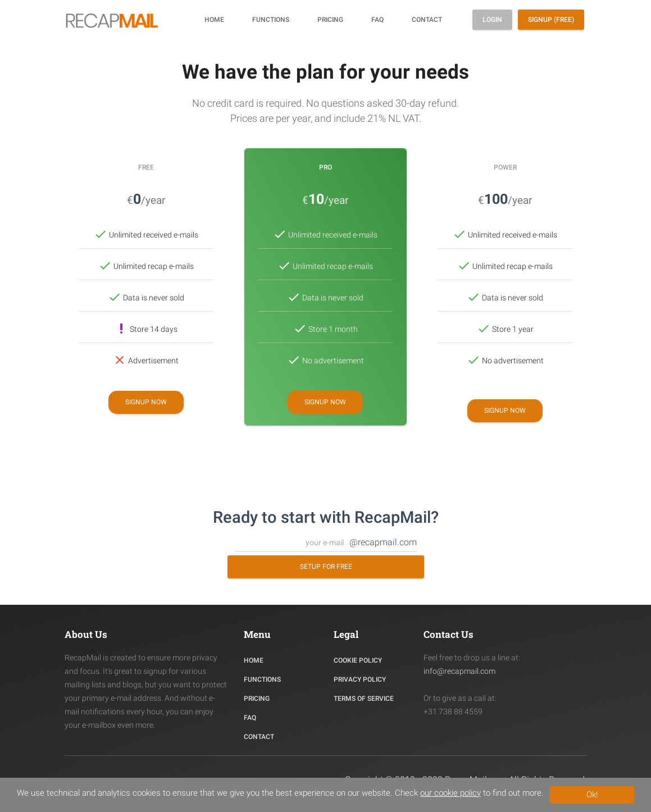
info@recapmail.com (459, 671)
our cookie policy (450, 793)
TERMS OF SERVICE (364, 699)
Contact (427, 20)
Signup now (146, 402)
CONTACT (259, 737)
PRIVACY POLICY (360, 679)
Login (492, 20)
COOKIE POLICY (358, 660)
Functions (271, 20)
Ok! (592, 795)
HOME (254, 660)
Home (214, 20)
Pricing (330, 20)
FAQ (377, 20)
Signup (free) (551, 20)
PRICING (257, 699)
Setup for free (325, 567)
